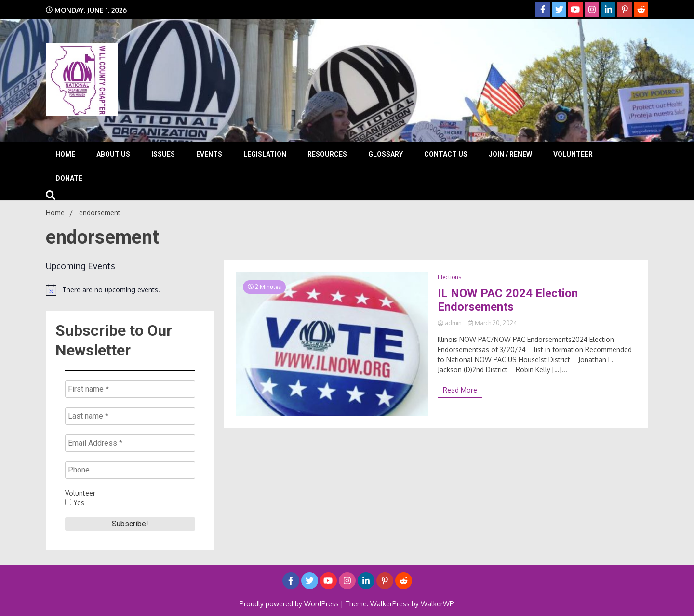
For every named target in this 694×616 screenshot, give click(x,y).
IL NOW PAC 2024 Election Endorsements (508, 300)
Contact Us (446, 154)
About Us (113, 154)
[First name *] (130, 389)
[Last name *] (130, 416)
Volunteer (573, 154)
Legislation (265, 154)
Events (209, 154)
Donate (69, 178)
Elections (449, 277)
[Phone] (130, 470)
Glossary (386, 154)
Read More (460, 390)
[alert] (130, 290)
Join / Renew (510, 154)
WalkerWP (437, 604)
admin (450, 323)
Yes (75, 503)
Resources (327, 154)
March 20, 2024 (492, 323)
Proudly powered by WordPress (290, 604)
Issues (163, 154)
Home (65, 154)
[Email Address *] (130, 443)
